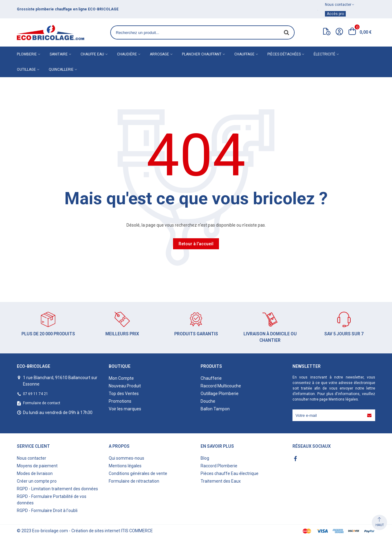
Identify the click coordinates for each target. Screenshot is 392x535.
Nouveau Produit (125, 386)
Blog (205, 458)
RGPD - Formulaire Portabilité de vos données (52, 500)
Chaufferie (211, 378)
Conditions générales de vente (138, 473)
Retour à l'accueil (196, 244)
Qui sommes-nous (126, 458)
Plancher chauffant (202, 54)
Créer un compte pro (37, 481)
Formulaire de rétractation (134, 481)
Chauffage (244, 54)
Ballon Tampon (215, 409)
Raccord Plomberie (219, 466)
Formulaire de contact (42, 403)
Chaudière (127, 54)
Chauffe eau (92, 54)
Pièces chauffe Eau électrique (230, 473)
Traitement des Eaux (221, 481)
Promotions (120, 401)
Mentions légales (343, 399)
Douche (208, 401)
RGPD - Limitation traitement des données (57, 489)
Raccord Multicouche (221, 386)
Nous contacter (32, 458)
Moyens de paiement (37, 466)
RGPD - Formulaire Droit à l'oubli (47, 511)
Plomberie (27, 54)
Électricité (324, 54)
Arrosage (159, 54)
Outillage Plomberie (220, 394)
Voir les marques (125, 409)
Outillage (26, 70)
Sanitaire (59, 54)
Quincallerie (61, 70)
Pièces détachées (284, 54)
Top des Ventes (124, 394)
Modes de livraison (35, 473)
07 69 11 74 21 (36, 394)
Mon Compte (121, 378)
